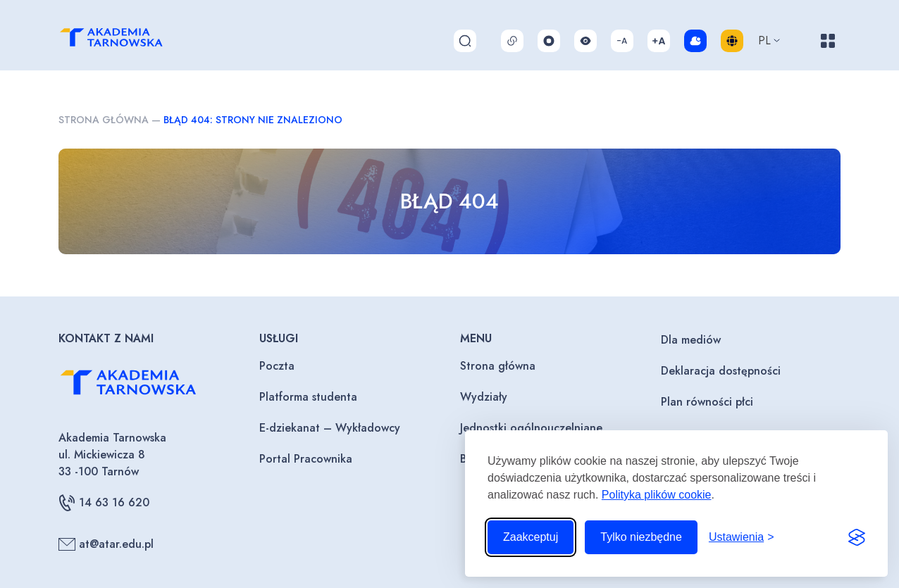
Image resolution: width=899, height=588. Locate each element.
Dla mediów (691, 340)
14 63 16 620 (104, 503)
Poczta (277, 366)
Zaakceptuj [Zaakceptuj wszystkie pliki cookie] (531, 537)
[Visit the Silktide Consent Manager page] (857, 537)
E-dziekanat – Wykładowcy (330, 428)
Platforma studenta (308, 397)
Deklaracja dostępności (721, 371)
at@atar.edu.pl (106, 544)
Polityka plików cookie (657, 495)
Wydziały (484, 397)
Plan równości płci (707, 402)
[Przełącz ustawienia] (742, 537)
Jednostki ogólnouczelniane (531, 428)
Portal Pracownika (306, 459)
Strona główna (104, 120)
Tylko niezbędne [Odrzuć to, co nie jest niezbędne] (641, 537)
